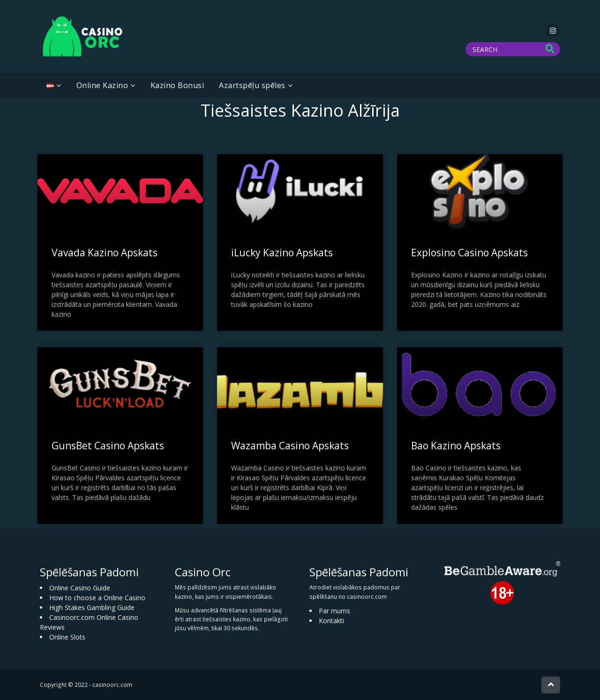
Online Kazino (102, 85)
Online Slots (67, 637)
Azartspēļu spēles (252, 85)
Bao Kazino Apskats (456, 446)
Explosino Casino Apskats (469, 253)
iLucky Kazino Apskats (282, 253)
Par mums (334, 611)
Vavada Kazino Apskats (105, 253)
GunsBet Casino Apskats (108, 446)
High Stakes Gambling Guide (92, 607)
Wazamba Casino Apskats (290, 446)
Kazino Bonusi (177, 85)
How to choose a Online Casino (97, 598)
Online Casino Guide (80, 588)
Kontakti (331, 621)
